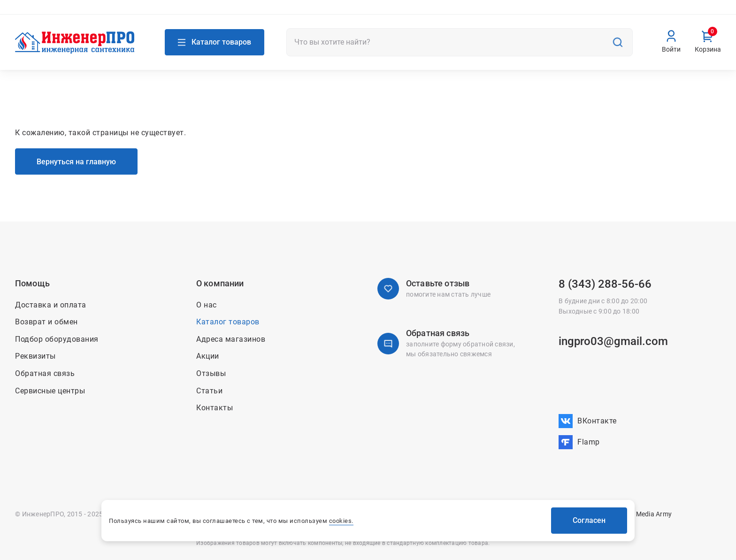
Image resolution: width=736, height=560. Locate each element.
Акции (496, 13)
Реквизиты (35, 356)
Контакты (531, 13)
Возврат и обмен (654, 13)
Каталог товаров (228, 322)
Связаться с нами (156, 13)
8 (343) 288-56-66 (605, 284)
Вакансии (705, 13)
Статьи (209, 391)
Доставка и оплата (587, 13)
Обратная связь (45, 373)
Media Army (654, 514)
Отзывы (211, 373)
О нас (468, 13)
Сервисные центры (50, 391)
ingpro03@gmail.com (613, 341)
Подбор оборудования (57, 339)
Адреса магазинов (54, 13)
